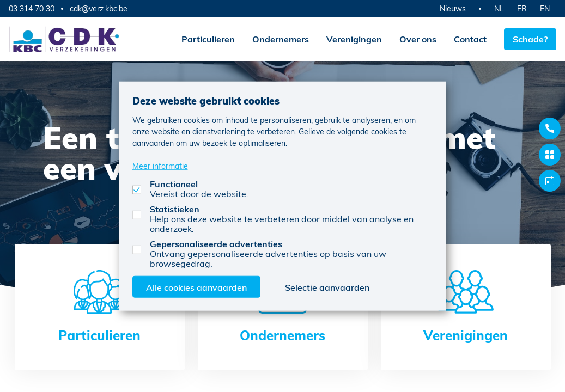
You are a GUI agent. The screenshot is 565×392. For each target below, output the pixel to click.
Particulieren (208, 39)
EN (545, 8)
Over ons (418, 39)
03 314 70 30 (32, 8)
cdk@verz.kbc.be (99, 9)
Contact (470, 39)
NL (499, 8)
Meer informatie (160, 165)
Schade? (530, 39)
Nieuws (453, 8)
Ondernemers (281, 39)
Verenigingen (354, 39)
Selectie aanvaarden (327, 287)
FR (522, 8)
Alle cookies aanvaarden (196, 287)
